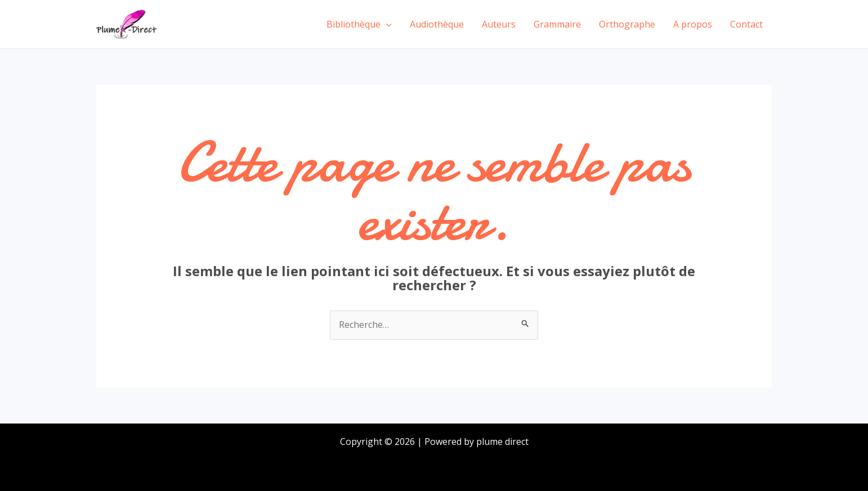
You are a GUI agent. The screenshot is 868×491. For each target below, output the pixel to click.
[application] (386, 24)
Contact (746, 24)
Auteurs (499, 24)
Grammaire (557, 24)
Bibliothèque (359, 24)
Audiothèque (437, 24)
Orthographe (627, 24)
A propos (693, 24)
